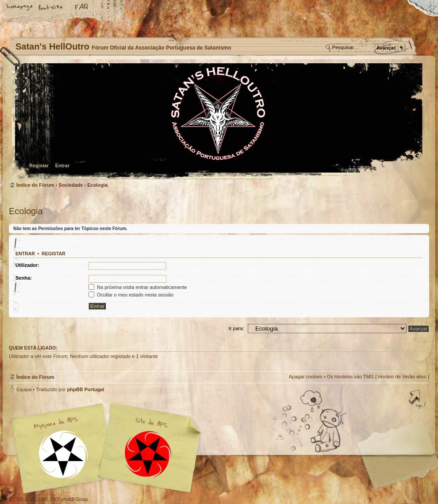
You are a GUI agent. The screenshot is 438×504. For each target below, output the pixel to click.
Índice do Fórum (218, 122)
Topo (418, 400)
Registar (39, 165)
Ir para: (236, 328)
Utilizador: (27, 265)
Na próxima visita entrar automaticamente (138, 287)
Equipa (24, 389)
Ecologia (97, 185)
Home (20, 8)
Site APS (148, 454)
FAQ (82, 8)
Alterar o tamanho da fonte (51, 8)
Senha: (24, 278)
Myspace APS (108, 448)
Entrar (62, 165)
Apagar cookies (306, 377)
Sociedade (71, 185)
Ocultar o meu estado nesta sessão (131, 295)
